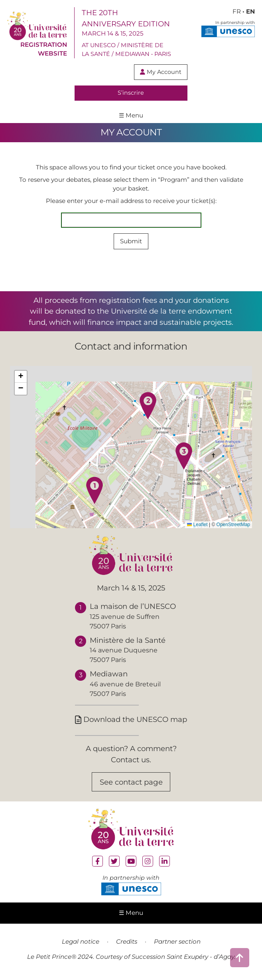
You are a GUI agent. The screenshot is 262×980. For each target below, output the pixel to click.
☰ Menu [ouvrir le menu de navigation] (131, 115)
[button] (95, 490)
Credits (127, 941)
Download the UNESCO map (131, 719)
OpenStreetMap (233, 525)
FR (237, 11)
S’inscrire (131, 93)
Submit (131, 241)
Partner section (177, 941)
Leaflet (197, 525)
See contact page (131, 782)
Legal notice (81, 941)
